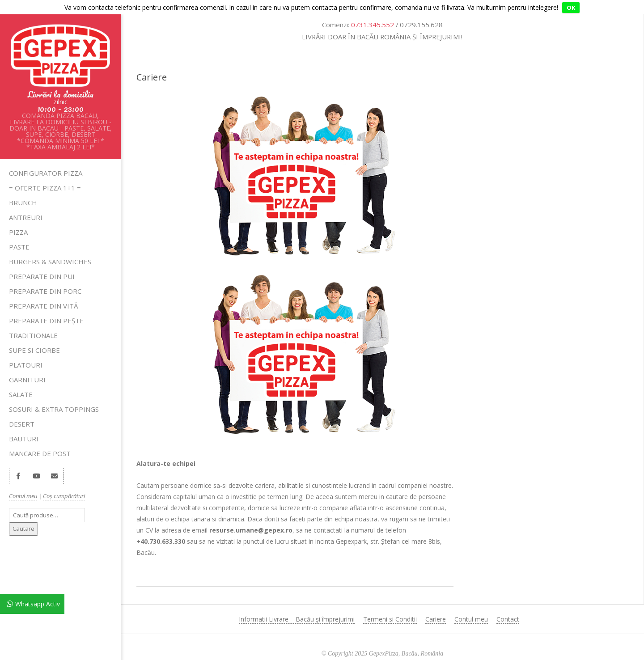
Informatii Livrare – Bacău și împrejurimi (297, 605)
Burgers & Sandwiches (50, 247)
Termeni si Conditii (390, 605)
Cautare (23, 514)
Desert (22, 410)
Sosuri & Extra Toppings (54, 395)
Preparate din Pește (46, 306)
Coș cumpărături (64, 482)
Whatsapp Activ (38, 604)
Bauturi (24, 424)
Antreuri (26, 203)
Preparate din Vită (43, 292)
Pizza (18, 218)
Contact (508, 605)
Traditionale (33, 321)
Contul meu (23, 482)
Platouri (26, 351)
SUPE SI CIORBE (34, 336)
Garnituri (27, 365)
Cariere (436, 605)
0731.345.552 (373, 10)
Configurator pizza (46, 159)
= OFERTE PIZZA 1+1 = (45, 173)
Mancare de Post (40, 439)
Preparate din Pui (42, 262)
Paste (19, 233)
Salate (21, 380)
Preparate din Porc (45, 277)
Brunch (23, 188)
